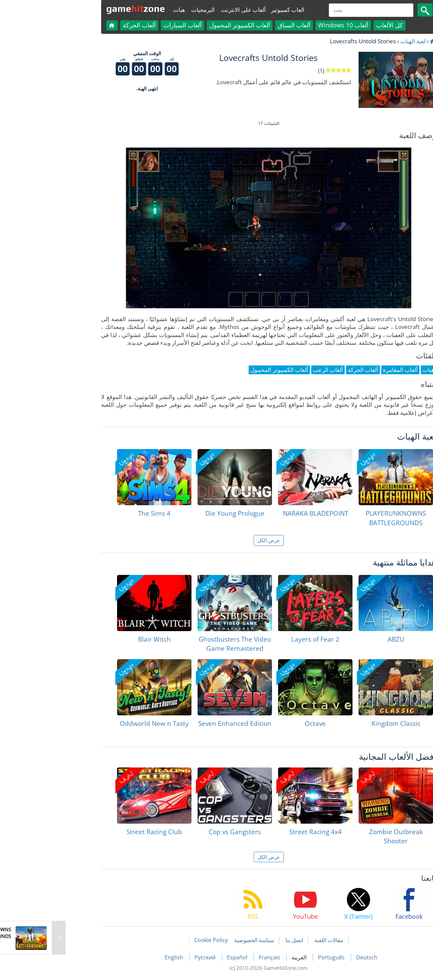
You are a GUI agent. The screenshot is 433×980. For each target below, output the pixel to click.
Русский (154, 957)
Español (186, 957)
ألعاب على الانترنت (191, 10)
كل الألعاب (337, 25)
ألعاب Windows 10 (291, 25)
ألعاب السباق (242, 25)
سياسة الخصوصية (202, 940)
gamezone (84, 8)
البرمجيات (151, 10)
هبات (127, 10)
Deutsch (315, 957)
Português (280, 957)
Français (218, 957)
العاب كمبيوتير (236, 10)
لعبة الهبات (361, 41)
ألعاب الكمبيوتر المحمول (188, 25)
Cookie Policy (159, 940)
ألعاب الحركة (87, 25)
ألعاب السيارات (130, 25)
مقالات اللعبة (277, 940)
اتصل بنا (242, 940)
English (122, 957)
